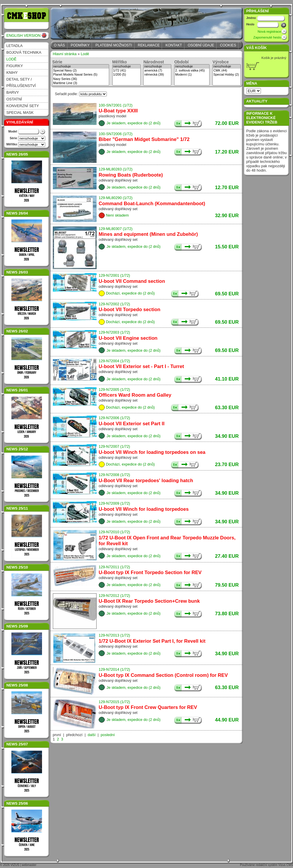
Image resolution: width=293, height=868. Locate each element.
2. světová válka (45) (192, 71)
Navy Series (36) (81, 79)
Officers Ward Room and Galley (135, 395)
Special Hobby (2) (227, 75)
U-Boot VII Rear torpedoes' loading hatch (146, 481)
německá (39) (157, 75)
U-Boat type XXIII (118, 111)
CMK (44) (227, 71)
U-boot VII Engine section (128, 338)
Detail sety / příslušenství (21, 82)
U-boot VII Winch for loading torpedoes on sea (152, 452)
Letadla (15, 46)
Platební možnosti (114, 45)
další (91, 735)
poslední (108, 735)
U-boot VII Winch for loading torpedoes (144, 509)
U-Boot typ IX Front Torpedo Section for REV (150, 572)
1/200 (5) (127, 75)
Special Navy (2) (81, 71)
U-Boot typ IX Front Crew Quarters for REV (148, 707)
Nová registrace (270, 32)
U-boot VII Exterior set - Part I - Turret (141, 366)
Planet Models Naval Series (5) (81, 75)
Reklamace (149, 45)
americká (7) (157, 71)
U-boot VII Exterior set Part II (131, 424)
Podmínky (80, 45)
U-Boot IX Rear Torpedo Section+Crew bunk (149, 601)
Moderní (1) (192, 75)
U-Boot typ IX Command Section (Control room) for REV (163, 675)
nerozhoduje (81, 67)
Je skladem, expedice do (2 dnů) (134, 123)
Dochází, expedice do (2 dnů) (130, 293)
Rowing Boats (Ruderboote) (131, 175)
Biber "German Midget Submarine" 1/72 (144, 139)
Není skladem (117, 215)
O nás (60, 45)
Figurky (15, 66)
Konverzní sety (23, 106)
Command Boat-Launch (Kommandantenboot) (152, 204)
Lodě (12, 59)
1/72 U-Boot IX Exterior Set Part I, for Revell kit (152, 641)
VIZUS (15, 865)
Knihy (12, 73)
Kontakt (174, 45)
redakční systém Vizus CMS (274, 865)
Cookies (228, 45)
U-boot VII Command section (132, 281)
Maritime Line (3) (81, 83)
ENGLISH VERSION (23, 35)
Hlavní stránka (65, 54)
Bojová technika (24, 52)
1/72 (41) (127, 71)
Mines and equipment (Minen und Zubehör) (148, 234)
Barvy (13, 92)
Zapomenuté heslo (267, 37)
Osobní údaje (201, 45)
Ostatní (14, 99)
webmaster (29, 865)
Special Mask (20, 113)
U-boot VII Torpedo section (129, 310)
